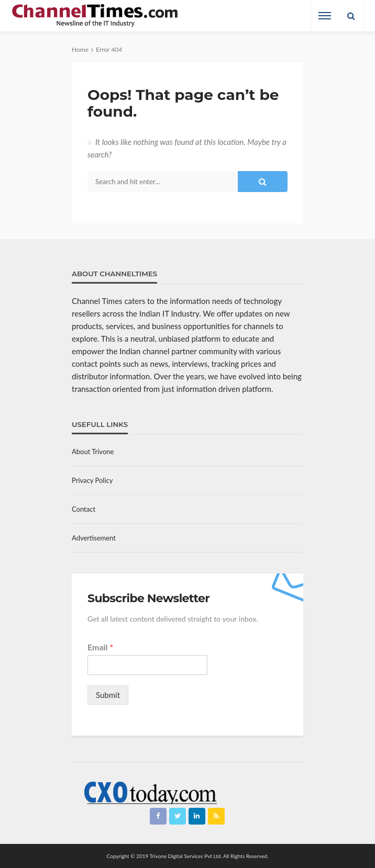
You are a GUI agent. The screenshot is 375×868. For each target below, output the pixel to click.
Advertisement (94, 538)
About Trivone (93, 452)
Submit (108, 695)
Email (100, 647)
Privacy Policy (92, 480)
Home (80, 49)
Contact (84, 509)
